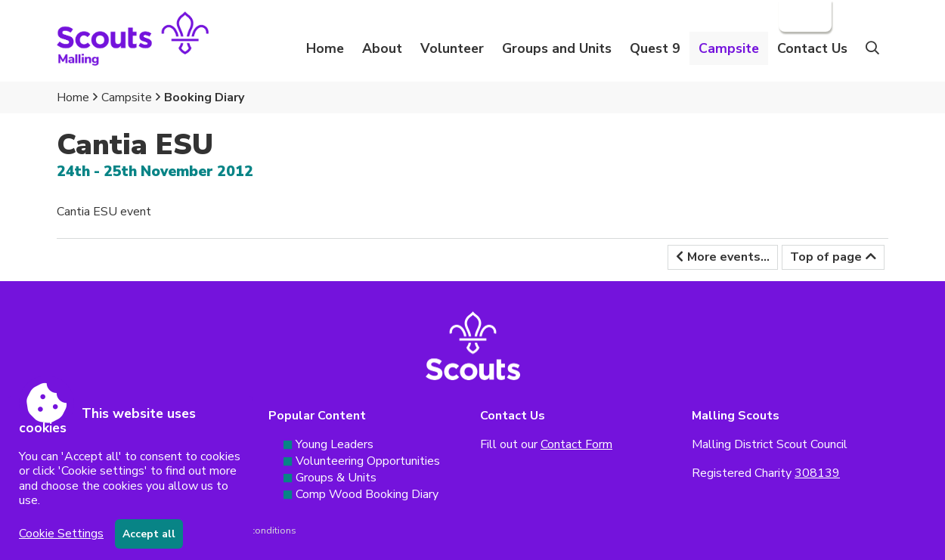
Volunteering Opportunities (368, 461)
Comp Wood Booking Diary (367, 494)
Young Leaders (335, 444)
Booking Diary (204, 97)
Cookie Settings (61, 534)
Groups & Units (336, 478)
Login (804, 16)
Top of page (826, 257)
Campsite (127, 97)
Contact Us (812, 48)
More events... (728, 257)
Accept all (149, 534)
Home (325, 48)
